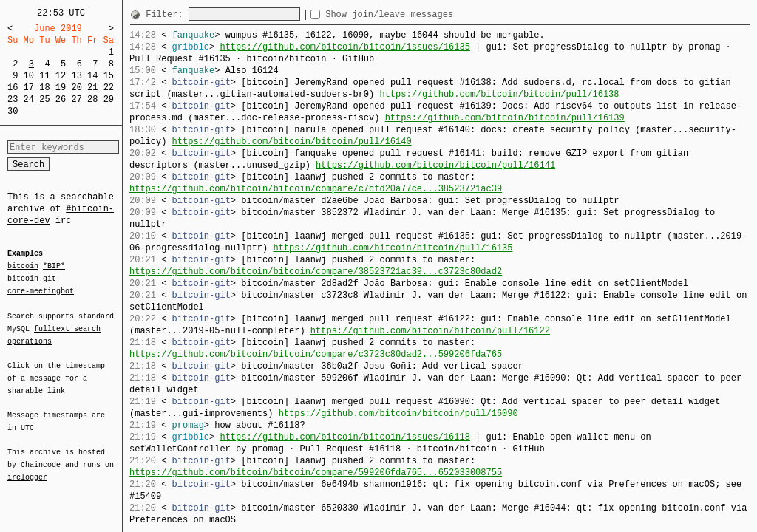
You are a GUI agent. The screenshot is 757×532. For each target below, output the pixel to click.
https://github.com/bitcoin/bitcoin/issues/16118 (344, 437)
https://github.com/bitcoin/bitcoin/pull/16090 (398, 413)
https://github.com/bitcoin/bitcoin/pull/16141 (435, 165)
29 (109, 99)
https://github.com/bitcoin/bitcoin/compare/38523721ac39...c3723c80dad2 (316, 272)
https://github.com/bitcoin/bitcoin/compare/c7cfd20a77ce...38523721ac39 (316, 189)
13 (76, 76)
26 (61, 99)
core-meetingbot (41, 290)
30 (13, 111)
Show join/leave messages (416, 14)
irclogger (27, 468)
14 (92, 76)
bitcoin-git (32, 279)
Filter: (167, 14)
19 (61, 88)
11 (44, 76)
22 (109, 88)
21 (92, 88)
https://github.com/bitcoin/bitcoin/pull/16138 (499, 94)
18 (44, 88)
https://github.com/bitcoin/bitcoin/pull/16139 (505, 118)
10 (29, 76)
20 (76, 88)
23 (13, 99)
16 (13, 88)
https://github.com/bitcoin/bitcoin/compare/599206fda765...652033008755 (316, 473)
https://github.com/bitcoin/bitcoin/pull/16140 (292, 141)
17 (29, 88)
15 (109, 76)
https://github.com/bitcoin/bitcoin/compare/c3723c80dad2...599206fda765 (316, 354)
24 (29, 99)
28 (92, 99)
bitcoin (23, 267)
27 (76, 99)
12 (61, 76)
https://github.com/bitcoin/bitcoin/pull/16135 (393, 248)
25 (44, 99)
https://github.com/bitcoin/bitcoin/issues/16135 (344, 47)
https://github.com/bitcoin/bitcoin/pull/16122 (430, 331)
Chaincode (41, 456)
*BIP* (54, 267)
